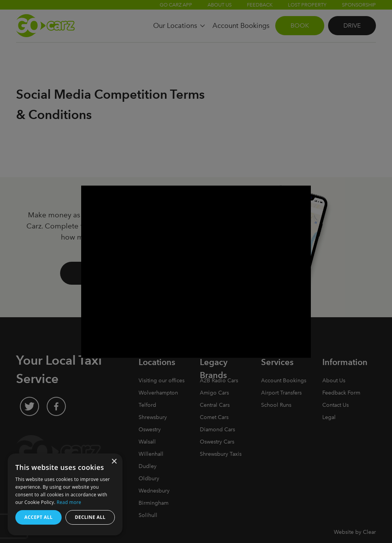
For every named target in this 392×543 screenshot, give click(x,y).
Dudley (148, 466)
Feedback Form (341, 393)
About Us (220, 5)
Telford (147, 405)
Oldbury (149, 479)
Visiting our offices (162, 381)
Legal (329, 417)
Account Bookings (284, 381)
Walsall (147, 442)
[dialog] (65, 494)
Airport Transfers (281, 393)
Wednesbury (154, 491)
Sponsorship (359, 5)
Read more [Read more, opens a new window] (69, 502)
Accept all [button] (39, 517)
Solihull (148, 515)
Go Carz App (176, 5)
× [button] (114, 462)
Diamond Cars (217, 430)
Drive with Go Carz (119, 273)
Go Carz (45, 26)
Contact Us (336, 405)
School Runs (276, 405)
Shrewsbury (153, 417)
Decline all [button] (90, 517)
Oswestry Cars (217, 442)
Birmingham (154, 503)
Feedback (260, 5)
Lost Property (307, 5)
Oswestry (150, 430)
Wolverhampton (158, 393)
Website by (355, 532)
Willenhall (151, 454)
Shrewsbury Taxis (221, 454)
